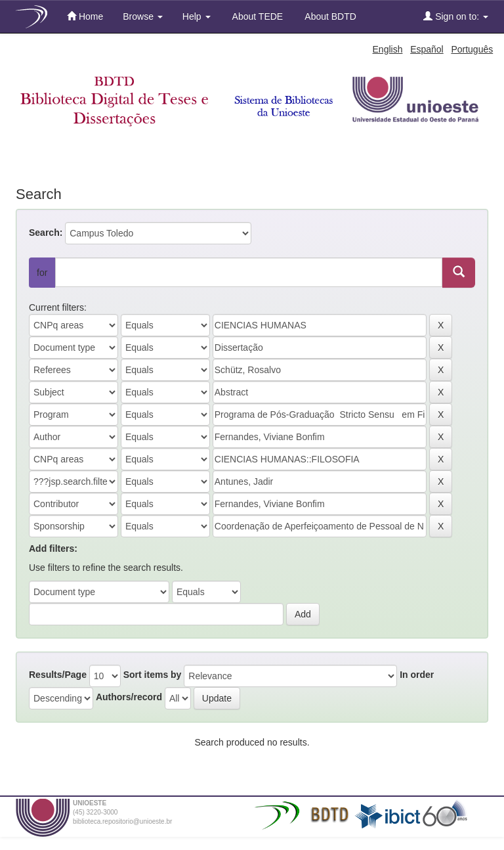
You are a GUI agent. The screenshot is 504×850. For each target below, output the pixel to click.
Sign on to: (456, 16)
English (388, 49)
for (42, 273)
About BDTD (329, 16)
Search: (46, 233)
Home (85, 16)
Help (197, 16)
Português (472, 49)
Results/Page (58, 675)
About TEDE (257, 16)
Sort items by (153, 675)
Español (427, 49)
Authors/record (129, 697)
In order (417, 675)
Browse (143, 16)
